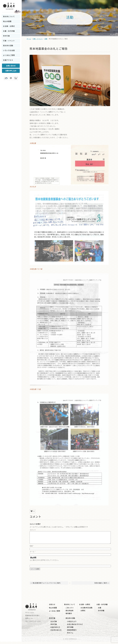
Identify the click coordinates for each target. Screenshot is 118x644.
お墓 (100, 610)
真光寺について (9, 16)
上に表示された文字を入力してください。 (45, 562)
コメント (33, 530)
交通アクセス (8, 60)
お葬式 (83, 613)
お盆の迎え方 (55, 630)
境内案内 (69, 616)
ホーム (29, 39)
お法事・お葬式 (9, 26)
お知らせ (52, 607)
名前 (32, 548)
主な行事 (54, 624)
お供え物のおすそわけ (75, 627)
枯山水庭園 (7, 21)
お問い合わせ (11, 66)
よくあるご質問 (9, 55)
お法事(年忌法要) (87, 610)
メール (33, 554)
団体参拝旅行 (72, 632)
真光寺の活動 (8, 46)
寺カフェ (70, 635)
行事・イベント (9, 41)
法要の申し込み (11, 71)
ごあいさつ (69, 610)
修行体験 (70, 630)
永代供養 (101, 613)
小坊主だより (72, 624)
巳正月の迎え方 (56, 632)
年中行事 (6, 36)
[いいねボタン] (32, 511)
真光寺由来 (69, 613)
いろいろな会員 (9, 50)
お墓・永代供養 (9, 31)
